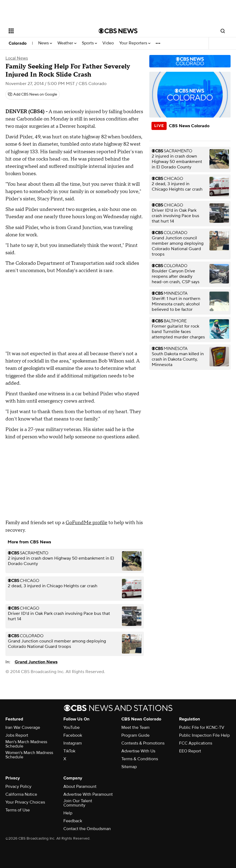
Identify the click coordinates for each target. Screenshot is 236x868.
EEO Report (190, 751)
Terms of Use (18, 810)
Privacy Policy (18, 787)
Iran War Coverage (23, 727)
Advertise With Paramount (88, 794)
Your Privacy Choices (25, 802)
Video (108, 43)
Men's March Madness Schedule (26, 744)
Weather (67, 43)
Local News (17, 58)
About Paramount (80, 787)
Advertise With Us (138, 751)
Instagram (73, 743)
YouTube (72, 727)
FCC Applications (196, 743)
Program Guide (135, 735)
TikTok (69, 751)
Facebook (73, 735)
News (45, 43)
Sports (89, 43)
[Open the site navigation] (45, 31)
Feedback (73, 821)
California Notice (21, 794)
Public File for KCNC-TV (202, 727)
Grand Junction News (36, 662)
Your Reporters (135, 43)
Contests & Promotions (143, 743)
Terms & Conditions (140, 759)
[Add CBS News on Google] (33, 94)
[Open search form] (223, 31)
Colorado (18, 43)
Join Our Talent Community (78, 803)
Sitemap (129, 767)
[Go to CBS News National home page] (118, 31)
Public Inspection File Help (204, 735)
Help (68, 813)
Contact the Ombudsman (87, 829)
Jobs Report (17, 735)
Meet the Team (135, 727)
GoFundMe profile (86, 523)
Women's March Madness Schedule (29, 755)
